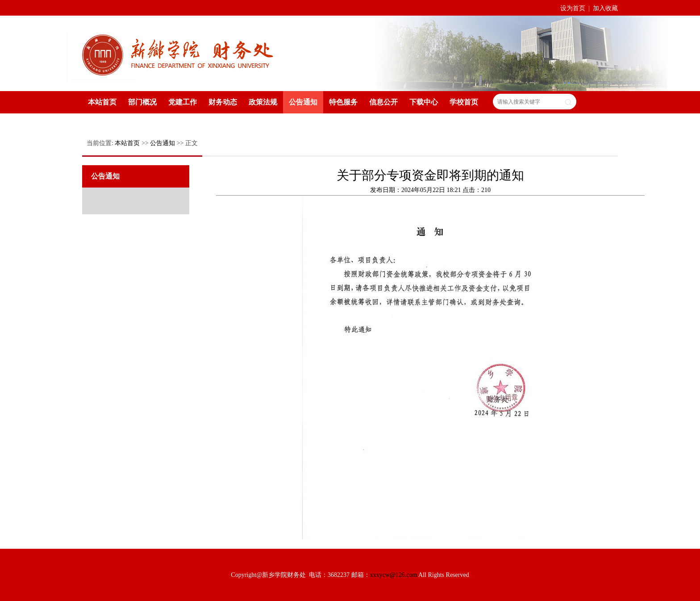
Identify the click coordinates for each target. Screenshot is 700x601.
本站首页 (102, 102)
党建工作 (183, 102)
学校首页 (464, 102)
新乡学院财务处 (178, 52)
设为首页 (574, 8)
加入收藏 (605, 8)
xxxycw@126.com (394, 575)
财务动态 (223, 102)
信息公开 (383, 102)
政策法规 (263, 102)
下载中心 (424, 102)
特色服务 (343, 102)
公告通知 (303, 102)
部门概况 (142, 102)
